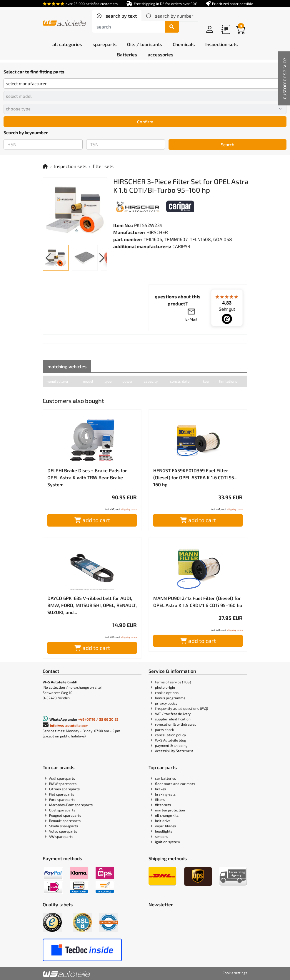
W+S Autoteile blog (171, 740)
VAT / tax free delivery (173, 714)
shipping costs (129, 509)
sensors (161, 836)
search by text (121, 16)
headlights (164, 831)
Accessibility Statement (174, 751)
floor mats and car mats (175, 784)
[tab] (117, 16)
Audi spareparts (62, 778)
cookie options (167, 692)
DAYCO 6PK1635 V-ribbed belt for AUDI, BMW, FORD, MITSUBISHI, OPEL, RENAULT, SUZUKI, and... (92, 605)
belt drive (163, 821)
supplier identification (173, 719)
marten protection (170, 810)
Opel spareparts (62, 810)
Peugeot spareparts (65, 815)
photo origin (165, 687)
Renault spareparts (65, 821)
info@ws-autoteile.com (69, 725)
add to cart (92, 520)
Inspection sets (70, 166)
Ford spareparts (62, 799)
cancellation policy (170, 735)
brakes (160, 789)
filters (160, 799)
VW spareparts (61, 836)
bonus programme (170, 698)
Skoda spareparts (64, 826)
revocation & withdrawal (175, 724)
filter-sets (163, 805)
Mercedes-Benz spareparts (71, 805)
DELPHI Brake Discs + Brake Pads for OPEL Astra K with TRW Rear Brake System (87, 477)
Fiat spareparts (62, 794)
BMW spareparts (63, 784)
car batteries (165, 778)
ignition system (167, 842)
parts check (164, 729)
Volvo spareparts (63, 831)
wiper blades (165, 826)
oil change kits (167, 815)
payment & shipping (171, 745)
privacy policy (166, 703)
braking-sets (165, 794)
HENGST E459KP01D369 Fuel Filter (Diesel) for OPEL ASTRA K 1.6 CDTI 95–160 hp (195, 477)
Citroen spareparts (64, 789)
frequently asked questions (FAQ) (181, 708)
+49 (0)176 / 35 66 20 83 (98, 719)
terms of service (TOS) (173, 682)
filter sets (103, 166)
